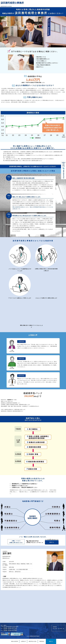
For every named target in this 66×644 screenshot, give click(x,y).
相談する (51, 641)
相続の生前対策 (15, 641)
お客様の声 (23, 641)
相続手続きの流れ (33, 641)
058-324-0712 (35, 542)
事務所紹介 (42, 641)
